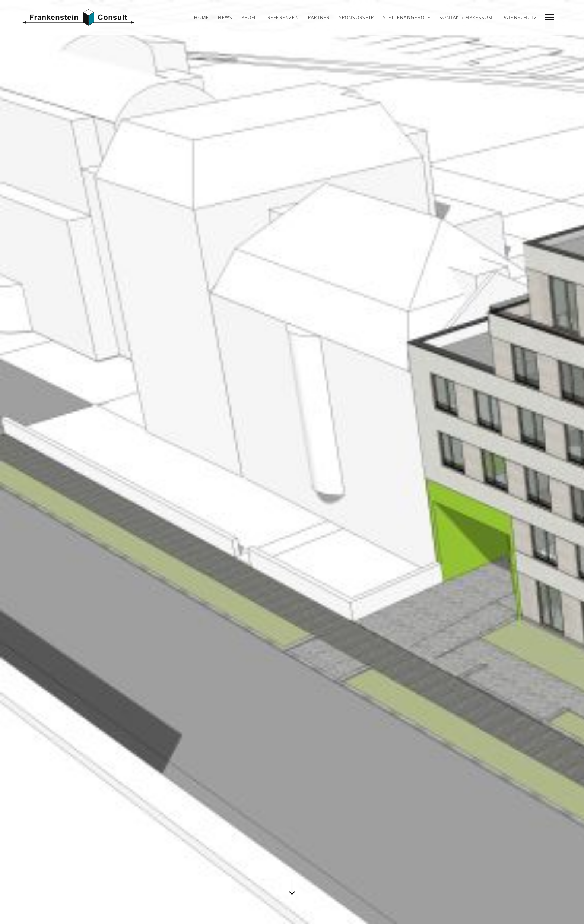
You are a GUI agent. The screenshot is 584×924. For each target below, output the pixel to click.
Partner (319, 17)
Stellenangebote (407, 17)
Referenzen (283, 17)
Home (201, 17)
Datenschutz (519, 17)
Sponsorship (356, 17)
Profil (250, 17)
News (225, 17)
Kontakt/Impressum (466, 17)
